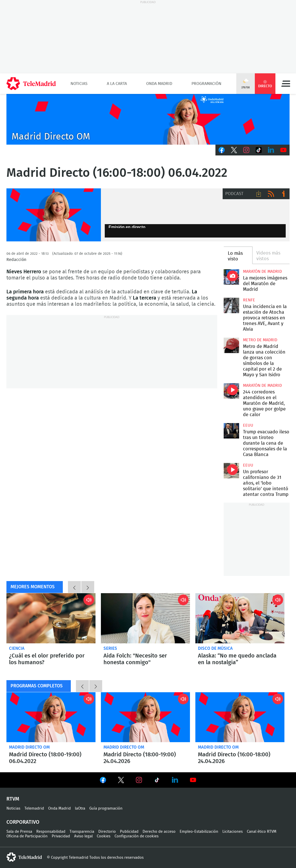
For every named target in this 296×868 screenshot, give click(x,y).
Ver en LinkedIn (175, 780)
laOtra (80, 808)
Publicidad (129, 832)
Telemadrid (34, 808)
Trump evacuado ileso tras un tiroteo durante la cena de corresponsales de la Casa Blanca (231, 431)
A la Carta (117, 84)
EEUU (248, 425)
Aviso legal (83, 836)
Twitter (234, 150)
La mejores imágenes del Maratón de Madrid (265, 284)
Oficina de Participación (27, 836)
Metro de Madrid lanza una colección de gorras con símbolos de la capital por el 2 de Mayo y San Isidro (231, 345)
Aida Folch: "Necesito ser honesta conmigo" (145, 618)
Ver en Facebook (103, 781)
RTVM (13, 799)
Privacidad (61, 836)
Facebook (222, 150)
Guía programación (106, 808)
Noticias (79, 84)
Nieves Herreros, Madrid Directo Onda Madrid (54, 215)
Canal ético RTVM (262, 832)
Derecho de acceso (159, 832)
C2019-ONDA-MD (148, 119)
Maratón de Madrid (262, 271)
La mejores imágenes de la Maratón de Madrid (231, 277)
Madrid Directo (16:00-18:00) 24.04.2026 (240, 717)
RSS (271, 194)
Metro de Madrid (260, 340)
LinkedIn (271, 150)
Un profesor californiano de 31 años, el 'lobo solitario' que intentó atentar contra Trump (231, 471)
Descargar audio (259, 194)
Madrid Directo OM (29, 747)
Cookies (104, 836)
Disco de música (215, 648)
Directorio (107, 832)
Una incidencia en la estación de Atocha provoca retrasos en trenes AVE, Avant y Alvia (231, 305)
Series (110, 648)
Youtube (283, 150)
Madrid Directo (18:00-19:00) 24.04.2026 (145, 717)
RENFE (249, 300)
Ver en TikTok (157, 781)
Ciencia (17, 648)
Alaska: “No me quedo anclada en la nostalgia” (240, 618)
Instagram (246, 150)
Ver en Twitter (121, 781)
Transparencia (82, 832)
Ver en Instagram (139, 780)
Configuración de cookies (137, 836)
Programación (206, 84)
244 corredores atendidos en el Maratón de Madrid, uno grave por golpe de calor (231, 391)
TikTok (259, 150)
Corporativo (23, 822)
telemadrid (24, 857)
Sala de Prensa (19, 832)
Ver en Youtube (193, 780)
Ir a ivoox (283, 194)
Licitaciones (233, 832)
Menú (286, 84)
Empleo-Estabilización (199, 832)
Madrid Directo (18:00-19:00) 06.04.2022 (51, 717)
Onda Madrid (159, 84)
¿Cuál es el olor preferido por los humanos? (51, 618)
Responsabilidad (51, 832)
